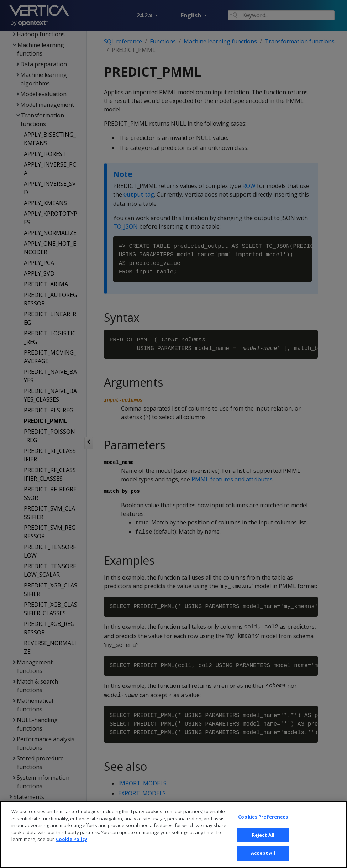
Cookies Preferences (263, 852)
